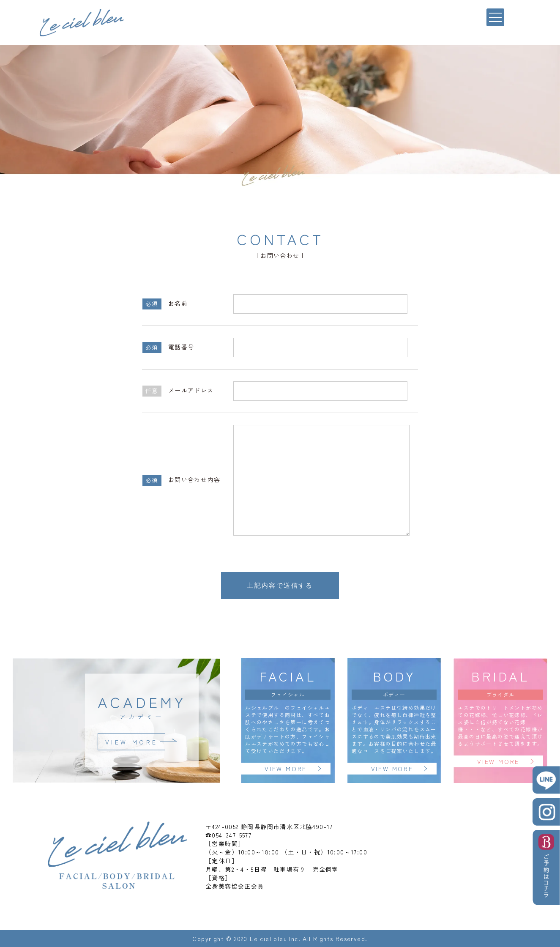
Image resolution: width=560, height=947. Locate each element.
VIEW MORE (132, 742)
